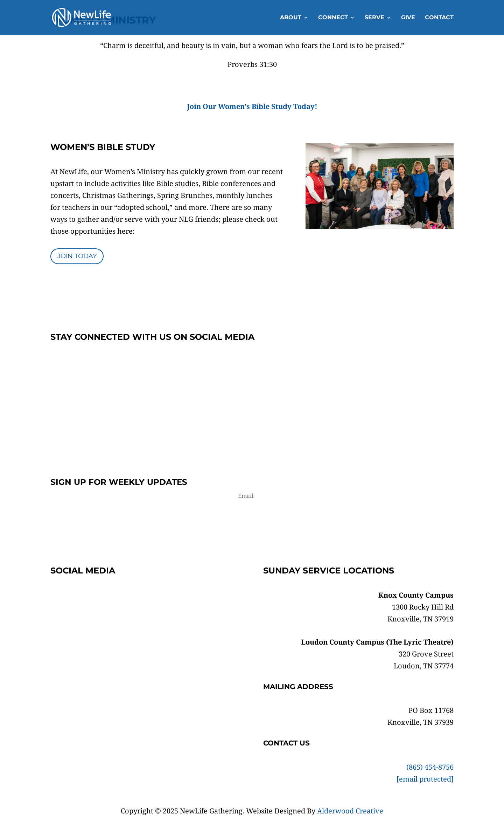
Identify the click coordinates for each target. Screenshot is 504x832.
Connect (333, 18)
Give (408, 18)
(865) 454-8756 (430, 767)
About (291, 18)
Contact (439, 18)
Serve (374, 18)
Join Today (77, 256)
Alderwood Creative (350, 811)
